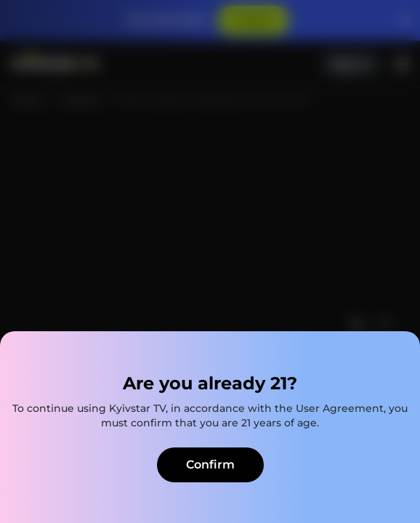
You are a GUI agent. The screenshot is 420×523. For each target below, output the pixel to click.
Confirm (210, 465)
